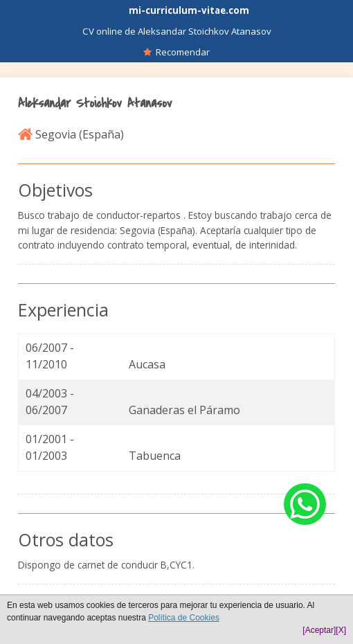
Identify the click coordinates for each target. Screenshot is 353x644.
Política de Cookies (184, 618)
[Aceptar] (319, 630)
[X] (341, 630)
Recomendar (176, 52)
